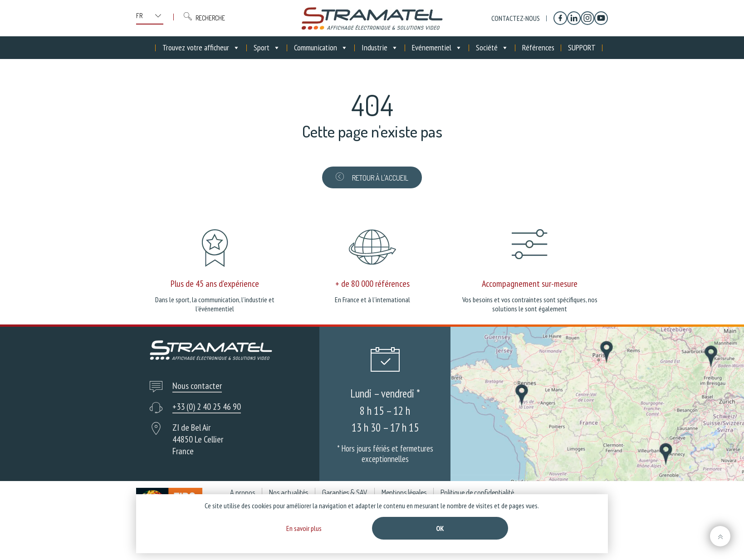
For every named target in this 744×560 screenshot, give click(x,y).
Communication (321, 48)
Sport (267, 48)
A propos (242, 492)
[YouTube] (601, 18)
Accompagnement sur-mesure (530, 284)
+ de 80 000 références (372, 284)
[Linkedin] (574, 18)
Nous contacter (197, 386)
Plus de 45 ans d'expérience (215, 284)
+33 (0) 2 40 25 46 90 (207, 407)
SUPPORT (582, 47)
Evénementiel (437, 48)
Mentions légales (404, 492)
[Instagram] (587, 18)
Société (492, 48)
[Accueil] (149, 48)
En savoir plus (304, 528)
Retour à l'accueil (372, 177)
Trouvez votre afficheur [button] (201, 48)
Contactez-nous (516, 18)
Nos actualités (289, 492)
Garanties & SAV (345, 492)
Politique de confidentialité (477, 492)
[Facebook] (560, 18)
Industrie (380, 48)
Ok (440, 528)
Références (538, 47)
